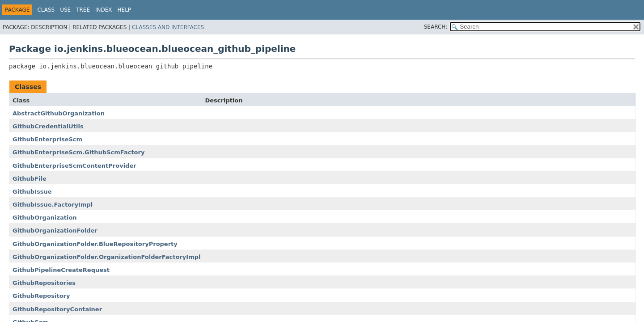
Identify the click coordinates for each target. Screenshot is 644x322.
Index (104, 10)
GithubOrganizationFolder (55, 231)
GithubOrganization (45, 218)
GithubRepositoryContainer (57, 309)
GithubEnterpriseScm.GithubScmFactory (78, 152)
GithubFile (30, 179)
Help (125, 10)
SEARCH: (436, 27)
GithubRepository (41, 296)
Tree (83, 10)
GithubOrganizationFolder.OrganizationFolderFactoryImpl (106, 257)
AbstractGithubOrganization (59, 113)
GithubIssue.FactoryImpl (53, 205)
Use (65, 10)
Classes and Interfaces (168, 27)
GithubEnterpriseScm (47, 139)
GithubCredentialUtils (48, 126)
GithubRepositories (44, 283)
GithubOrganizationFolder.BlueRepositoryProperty (95, 244)
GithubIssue (32, 192)
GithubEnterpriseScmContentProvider (74, 166)
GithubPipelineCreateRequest (61, 270)
